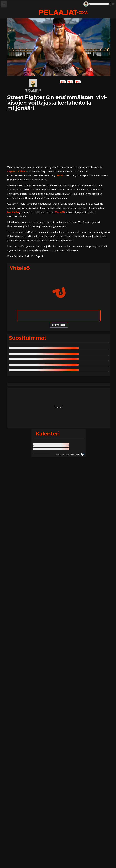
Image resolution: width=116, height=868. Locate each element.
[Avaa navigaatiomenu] (4, 4)
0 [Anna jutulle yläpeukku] (62, 82)
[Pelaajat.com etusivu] (63, 13)
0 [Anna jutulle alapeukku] (70, 82)
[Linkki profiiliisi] (97, 4)
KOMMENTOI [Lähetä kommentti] (59, 325)
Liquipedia (76, 455)
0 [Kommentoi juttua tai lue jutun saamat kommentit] (77, 82)
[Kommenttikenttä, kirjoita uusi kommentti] (59, 316)
